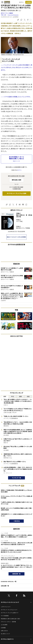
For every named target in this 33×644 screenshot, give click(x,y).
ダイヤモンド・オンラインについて (10, 602)
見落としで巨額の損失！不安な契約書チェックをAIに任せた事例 (16, 491)
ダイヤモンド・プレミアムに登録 (16, 193)
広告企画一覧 (5, 586)
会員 (28, 397)
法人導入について (5, 634)
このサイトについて (6, 607)
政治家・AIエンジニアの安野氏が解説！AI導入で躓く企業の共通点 (16, 509)
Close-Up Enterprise (13, 15)
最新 (5, 397)
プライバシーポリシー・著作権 (8, 622)
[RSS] (24, 596)
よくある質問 (4, 625)
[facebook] (17, 596)
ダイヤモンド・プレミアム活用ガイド (10, 613)
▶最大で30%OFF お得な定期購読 (17, 237)
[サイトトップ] (7, 2)
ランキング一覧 (16, 478)
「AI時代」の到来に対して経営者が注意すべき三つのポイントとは (16, 503)
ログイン (21, 2)
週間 (20, 397)
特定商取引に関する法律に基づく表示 (10, 619)
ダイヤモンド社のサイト (7, 639)
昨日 (13, 397)
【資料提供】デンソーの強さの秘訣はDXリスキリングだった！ (16, 515)
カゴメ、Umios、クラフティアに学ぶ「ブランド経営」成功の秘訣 (16, 497)
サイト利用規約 (5, 616)
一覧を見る (16, 521)
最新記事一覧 (17, 574)
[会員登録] (29, 2)
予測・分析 (4, 15)
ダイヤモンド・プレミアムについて (9, 610)
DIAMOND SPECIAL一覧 (9, 582)
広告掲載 (3, 628)
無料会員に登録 (16, 180)
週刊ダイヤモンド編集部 (7, 13)
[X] (9, 596)
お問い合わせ (4, 631)
